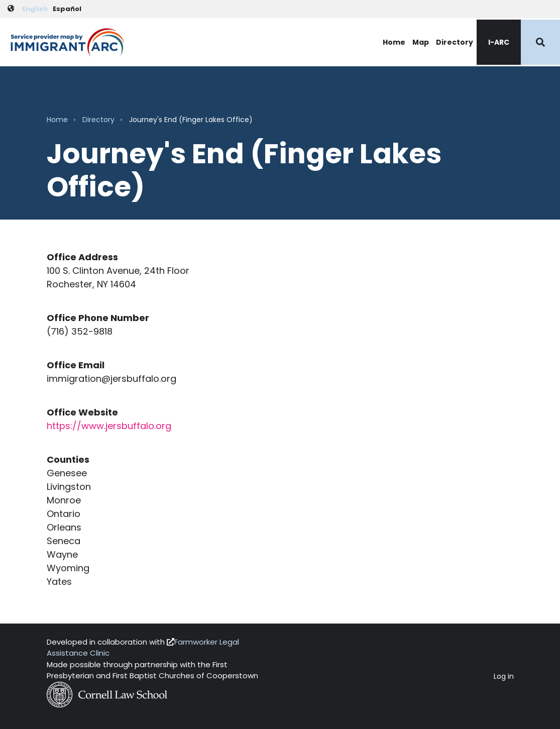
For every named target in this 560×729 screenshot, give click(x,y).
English (35, 9)
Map (421, 42)
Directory (455, 42)
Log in (504, 676)
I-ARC (499, 42)
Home (394, 42)
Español (67, 9)
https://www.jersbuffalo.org (109, 426)
